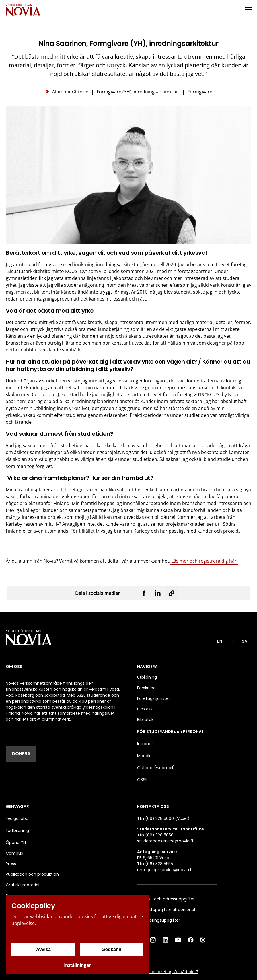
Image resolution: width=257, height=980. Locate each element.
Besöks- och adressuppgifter (166, 899)
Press (11, 864)
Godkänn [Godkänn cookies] (111, 949)
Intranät (145, 744)
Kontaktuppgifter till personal (166, 910)
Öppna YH (16, 842)
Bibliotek (145, 720)
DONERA (21, 754)
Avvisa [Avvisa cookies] (43, 949)
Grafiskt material (23, 885)
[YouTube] (178, 940)
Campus (14, 853)
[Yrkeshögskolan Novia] (23, 10)
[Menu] (248, 10)
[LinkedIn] (166, 940)
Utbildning (147, 677)
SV (245, 641)
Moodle (144, 756)
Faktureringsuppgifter (159, 920)
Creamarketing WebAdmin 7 (171, 972)
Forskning (146, 688)
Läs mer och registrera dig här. (204, 561)
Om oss (145, 709)
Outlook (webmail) (156, 768)
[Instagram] (153, 940)
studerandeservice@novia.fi (165, 841)
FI (232, 641)
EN (220, 641)
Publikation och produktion (32, 874)
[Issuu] (203, 940)
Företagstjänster (154, 698)
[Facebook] (191, 940)
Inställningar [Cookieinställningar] (77, 965)
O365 (142, 780)
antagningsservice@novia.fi (165, 870)
